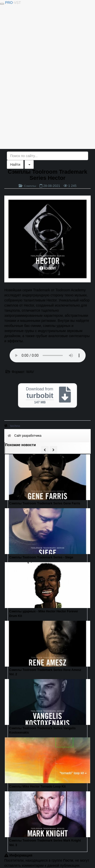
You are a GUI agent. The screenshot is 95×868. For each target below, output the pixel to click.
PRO (13, 3)
